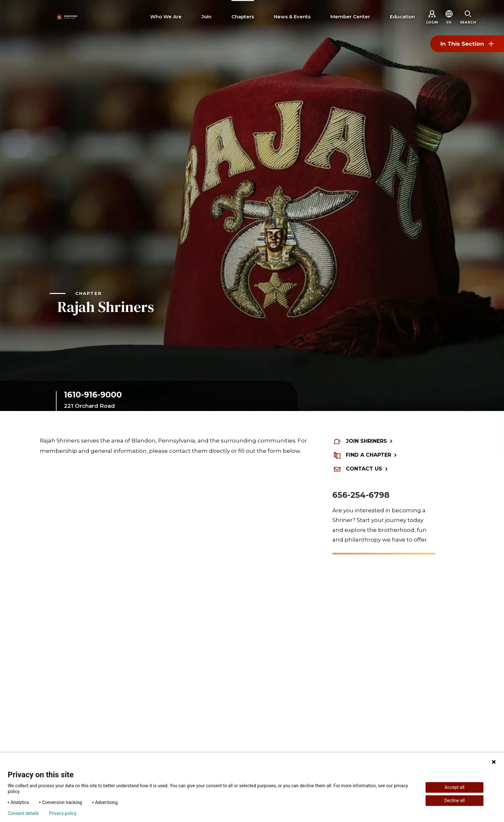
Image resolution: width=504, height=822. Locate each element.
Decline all (455, 800)
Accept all (455, 787)
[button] (449, 22)
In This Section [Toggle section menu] (467, 44)
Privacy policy (63, 813)
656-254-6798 (361, 495)
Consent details (23, 813)
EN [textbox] (449, 22)
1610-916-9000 (93, 395)
